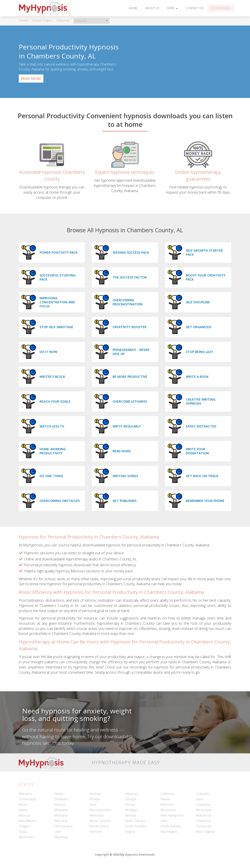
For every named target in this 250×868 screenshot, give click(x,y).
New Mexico (28, 821)
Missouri (25, 815)
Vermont (96, 832)
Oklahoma (203, 821)
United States (42, 20)
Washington (169, 832)
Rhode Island (99, 826)
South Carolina (136, 826)
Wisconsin (26, 837)
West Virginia (205, 832)
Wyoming (61, 837)
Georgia (131, 799)
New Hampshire (172, 815)
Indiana (60, 804)
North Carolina (100, 821)
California (167, 794)
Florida (94, 799)
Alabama (63, 20)
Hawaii (165, 799)
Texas (23, 832)
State (172, 8)
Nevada (131, 815)
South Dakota (171, 826)
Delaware (61, 799)
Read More (31, 79)
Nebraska (97, 815)
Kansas (130, 804)
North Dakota (135, 821)
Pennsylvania (63, 826)
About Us (152, 8)
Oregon (24, 826)
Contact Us (194, 8)
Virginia (130, 832)
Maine (23, 810)
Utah (58, 832)
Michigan (131, 810)
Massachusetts (100, 810)
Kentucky (167, 804)
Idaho (200, 799)
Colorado (203, 794)
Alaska (59, 794)
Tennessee (204, 826)
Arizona (95, 794)
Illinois (23, 804)
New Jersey (204, 815)
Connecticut (27, 799)
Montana (61, 815)
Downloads (221, 8)
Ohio (164, 821)
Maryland (61, 810)
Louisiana (203, 804)
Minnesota (168, 810)
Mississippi (204, 810)
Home (133, 8)
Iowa (93, 804)
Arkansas (132, 794)
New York (61, 821)
